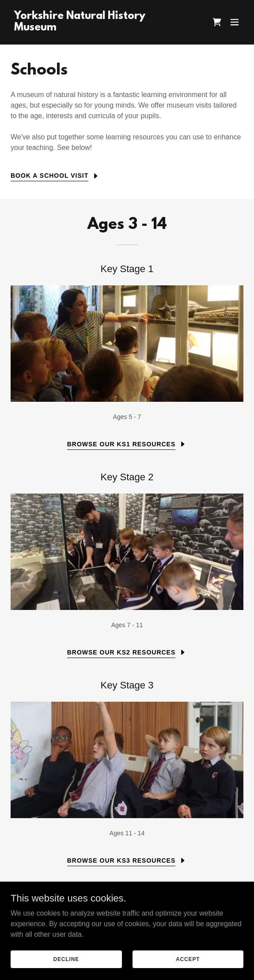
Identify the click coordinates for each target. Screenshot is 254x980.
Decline (66, 959)
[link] (92, 28)
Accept (188, 959)
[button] (235, 22)
